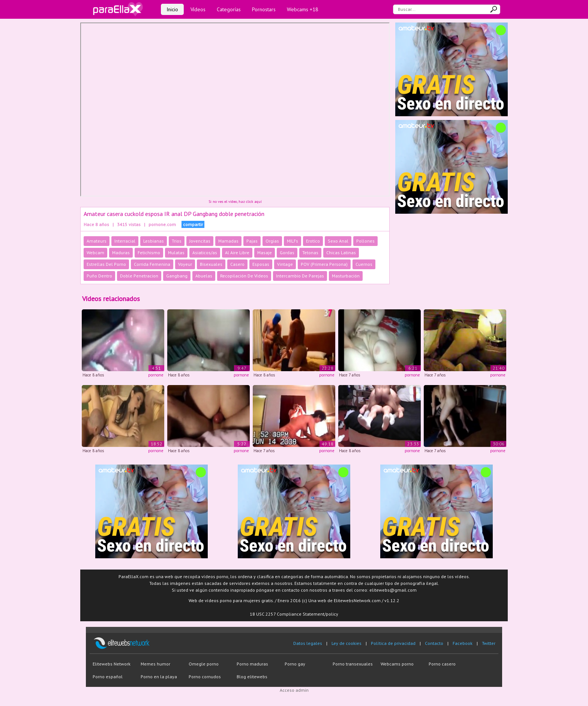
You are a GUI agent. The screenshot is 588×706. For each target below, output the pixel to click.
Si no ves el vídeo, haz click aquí (235, 202)
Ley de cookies (346, 643)
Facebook (463, 643)
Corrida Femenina (152, 264)
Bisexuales (211, 264)
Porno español (108, 677)
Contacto (434, 643)
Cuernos (364, 264)
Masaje (265, 253)
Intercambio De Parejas (300, 276)
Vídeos (198, 9)
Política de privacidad (393, 643)
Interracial (125, 241)
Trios (177, 241)
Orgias (272, 241)
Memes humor (155, 664)
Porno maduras (252, 664)
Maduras (121, 253)
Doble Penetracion (139, 276)
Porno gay (295, 664)
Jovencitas (200, 241)
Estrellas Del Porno (106, 264)
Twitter (489, 643)
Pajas (252, 241)
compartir (193, 224)
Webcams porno (397, 664)
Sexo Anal (338, 241)
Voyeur (185, 264)
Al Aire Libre (237, 253)
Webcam (95, 253)
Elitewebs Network (112, 664)
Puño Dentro (99, 276)
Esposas (261, 264)
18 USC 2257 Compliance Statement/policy (294, 614)
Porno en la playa (159, 677)
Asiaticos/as (205, 253)
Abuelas (204, 276)
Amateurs (97, 241)
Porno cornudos (205, 677)
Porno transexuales (353, 664)
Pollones (365, 241)
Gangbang (177, 276)
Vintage (285, 264)
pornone (156, 375)
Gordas (287, 253)
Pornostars (264, 9)
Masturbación (346, 276)
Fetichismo (149, 253)
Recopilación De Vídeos (244, 276)
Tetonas (310, 253)
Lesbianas (154, 241)
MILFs (292, 241)
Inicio (172, 9)
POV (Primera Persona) (324, 264)
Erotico (313, 241)
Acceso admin (294, 690)
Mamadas (228, 241)
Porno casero (442, 664)
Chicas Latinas (341, 253)
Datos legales (308, 643)
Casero (237, 264)
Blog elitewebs (252, 677)
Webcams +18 (303, 9)
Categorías (229, 9)
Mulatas (176, 253)
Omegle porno (204, 664)
